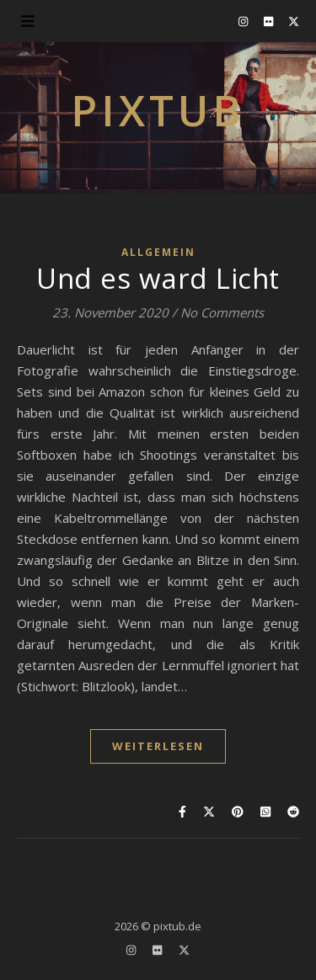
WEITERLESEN (158, 746)
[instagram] (244, 21)
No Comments (222, 312)
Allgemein (158, 252)
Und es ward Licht (158, 278)
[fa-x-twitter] (294, 21)
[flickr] (270, 21)
